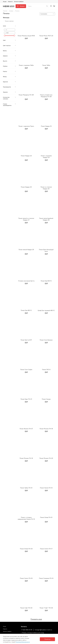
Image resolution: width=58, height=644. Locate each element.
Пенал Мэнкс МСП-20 (46, 36)
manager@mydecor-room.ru (43, 630)
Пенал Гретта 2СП (26, 340)
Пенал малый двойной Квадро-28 (46, 219)
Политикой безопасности (23, 642)
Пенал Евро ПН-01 (26, 399)
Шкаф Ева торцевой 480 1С (46, 310)
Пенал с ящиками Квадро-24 (46, 157)
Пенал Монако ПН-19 (26, 458)
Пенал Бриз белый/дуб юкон (46, 250)
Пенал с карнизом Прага (26, 126)
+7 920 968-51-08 (27, 630)
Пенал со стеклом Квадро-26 (46, 188)
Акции (5, 2)
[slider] (5, 36)
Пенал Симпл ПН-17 (46, 549)
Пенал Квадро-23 (26, 156)
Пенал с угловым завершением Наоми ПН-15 (26, 518)
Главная (5, 11)
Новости (10, 2)
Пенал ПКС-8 (46, 370)
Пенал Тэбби (46, 65)
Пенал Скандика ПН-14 (46, 578)
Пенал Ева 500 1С (46, 281)
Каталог (21, 6)
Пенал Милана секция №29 (26, 36)
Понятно (47, 639)
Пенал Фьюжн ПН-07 (26, 429)
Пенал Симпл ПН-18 (26, 578)
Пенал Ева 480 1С (26, 310)
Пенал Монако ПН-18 (46, 429)
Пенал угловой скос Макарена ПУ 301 (46, 96)
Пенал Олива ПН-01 (46, 517)
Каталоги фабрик (19, 2)
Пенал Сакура (46, 399)
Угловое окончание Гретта (26, 281)
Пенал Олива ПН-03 (26, 549)
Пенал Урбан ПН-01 (26, 488)
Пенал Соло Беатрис (46, 340)
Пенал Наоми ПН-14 (46, 488)
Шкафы (11, 11)
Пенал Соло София (26, 370)
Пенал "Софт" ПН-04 (46, 608)
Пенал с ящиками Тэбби (26, 65)
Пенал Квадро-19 (46, 126)
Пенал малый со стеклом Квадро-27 (26, 219)
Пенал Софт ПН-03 (26, 608)
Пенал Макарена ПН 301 (26, 95)
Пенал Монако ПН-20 (46, 458)
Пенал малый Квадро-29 (26, 250)
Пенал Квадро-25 (26, 187)
